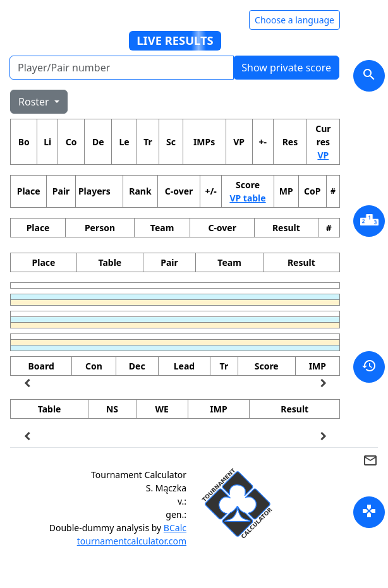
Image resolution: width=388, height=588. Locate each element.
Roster (35, 102)
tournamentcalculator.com (132, 541)
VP (323, 155)
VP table (247, 198)
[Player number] (122, 68)
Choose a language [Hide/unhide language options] (294, 20)
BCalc (175, 528)
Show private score (286, 68)
